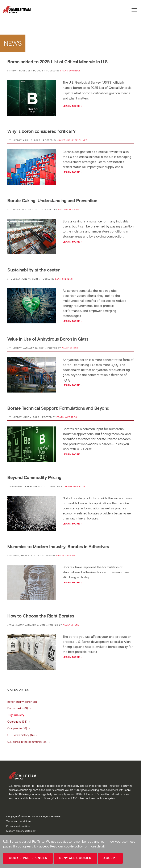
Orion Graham (66, 556)
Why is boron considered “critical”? (42, 131)
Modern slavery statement (21, 831)
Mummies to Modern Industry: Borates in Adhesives (58, 547)
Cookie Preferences (28, 858)
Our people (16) (19, 728)
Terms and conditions (19, 821)
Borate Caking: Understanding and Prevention (52, 201)
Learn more (73, 106)
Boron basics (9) (19, 708)
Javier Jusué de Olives (72, 140)
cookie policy (73, 846)
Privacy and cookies (18, 826)
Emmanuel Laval (69, 210)
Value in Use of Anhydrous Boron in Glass (48, 339)
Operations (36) (19, 722)
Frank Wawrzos (70, 71)
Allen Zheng (70, 348)
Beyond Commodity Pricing (34, 477)
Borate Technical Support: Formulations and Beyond (58, 408)
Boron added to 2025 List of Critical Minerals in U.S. (58, 62)
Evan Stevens (64, 279)
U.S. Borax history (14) (22, 735)
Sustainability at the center (33, 270)
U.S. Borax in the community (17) (29, 742)
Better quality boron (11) (24, 702)
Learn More (73, 242)
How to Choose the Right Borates (41, 616)
